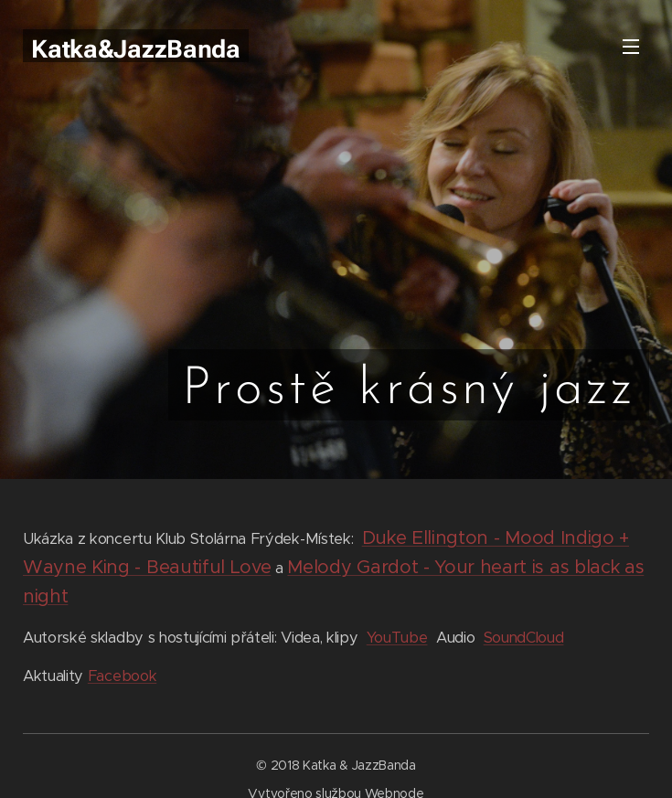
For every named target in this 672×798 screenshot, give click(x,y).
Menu (631, 47)
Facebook (122, 676)
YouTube (397, 638)
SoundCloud (524, 638)
